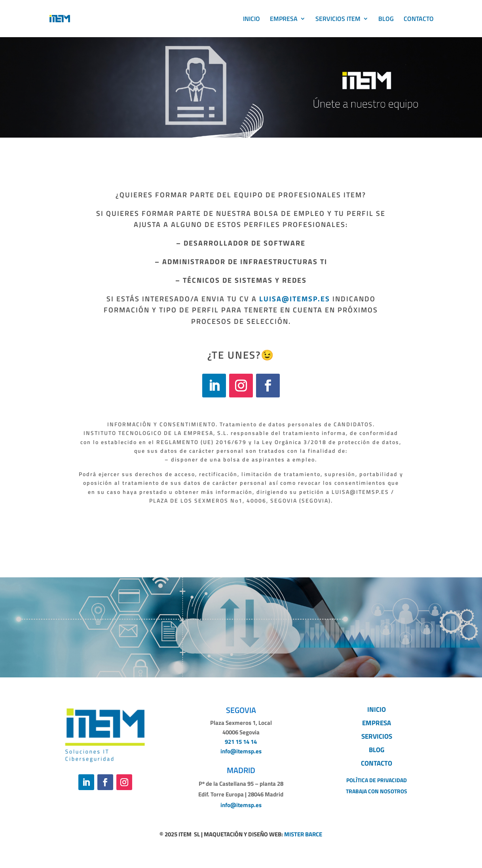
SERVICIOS (377, 736)
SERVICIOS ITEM (338, 20)
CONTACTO (419, 20)
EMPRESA (284, 20)
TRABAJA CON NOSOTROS (377, 791)
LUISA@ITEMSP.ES (296, 299)
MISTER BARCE (303, 834)
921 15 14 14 (241, 742)
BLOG (386, 20)
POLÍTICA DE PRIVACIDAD (377, 780)
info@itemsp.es (241, 751)
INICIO (251, 20)
